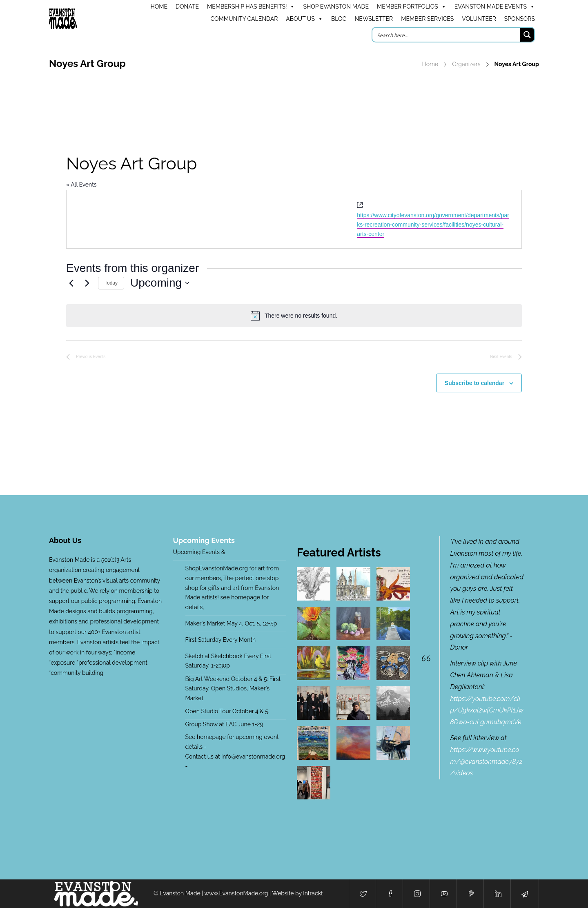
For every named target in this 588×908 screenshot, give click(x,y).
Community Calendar (244, 19)
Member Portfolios (412, 7)
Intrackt (313, 893)
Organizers (466, 64)
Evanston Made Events (495, 7)
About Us (304, 19)
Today (111, 283)
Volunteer (479, 19)
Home (430, 64)
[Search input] (447, 35)
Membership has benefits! (251, 7)
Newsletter (374, 19)
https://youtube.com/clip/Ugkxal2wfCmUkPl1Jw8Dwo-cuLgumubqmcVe (487, 711)
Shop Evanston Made (336, 7)
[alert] (294, 316)
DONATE (187, 7)
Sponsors (520, 19)
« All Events (81, 185)
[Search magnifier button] (527, 35)
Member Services (427, 19)
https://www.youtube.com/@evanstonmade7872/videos (487, 762)
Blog (339, 19)
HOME (159, 7)
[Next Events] (87, 283)
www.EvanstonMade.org (236, 893)
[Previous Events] (71, 283)
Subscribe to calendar (474, 383)
